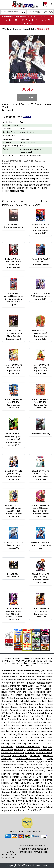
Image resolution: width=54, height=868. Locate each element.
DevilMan (22, 771)
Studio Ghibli (46, 750)
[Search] (13, 12)
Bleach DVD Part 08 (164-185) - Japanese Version (40, 262)
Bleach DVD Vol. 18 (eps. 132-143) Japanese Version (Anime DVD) (13, 475)
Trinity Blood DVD (18, 704)
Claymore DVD (9, 771)
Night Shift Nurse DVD (34, 801)
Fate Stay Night (36, 771)
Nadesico (34, 719)
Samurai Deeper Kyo (28, 746)
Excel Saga (20, 750)
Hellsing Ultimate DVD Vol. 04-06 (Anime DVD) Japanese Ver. (13, 263)
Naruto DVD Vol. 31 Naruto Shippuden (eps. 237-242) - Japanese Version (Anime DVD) (13, 511)
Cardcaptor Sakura (33, 710)
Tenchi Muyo (34, 762)
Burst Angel (33, 804)
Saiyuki (16, 734)
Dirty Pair (11, 713)
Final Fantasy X (44, 753)
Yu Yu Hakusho (35, 795)
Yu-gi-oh (48, 746)
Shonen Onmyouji (21, 783)
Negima (33, 704)
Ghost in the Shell (11, 722)
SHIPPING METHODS (11, 661)
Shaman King (36, 707)
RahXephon (7, 746)
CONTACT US (17, 663)
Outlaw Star (36, 765)
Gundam (6, 725)
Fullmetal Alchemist (30, 701)
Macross (19, 737)
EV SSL (10, 852)
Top (9, 29)
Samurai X (39, 743)
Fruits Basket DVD (43, 722)
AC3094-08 (43, 29)
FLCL (45, 765)
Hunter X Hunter (30, 734)
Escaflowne (46, 719)
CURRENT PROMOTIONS (33, 658)
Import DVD (29, 29)
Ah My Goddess (15, 698)
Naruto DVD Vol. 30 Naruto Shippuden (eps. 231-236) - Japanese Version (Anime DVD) (41, 511)
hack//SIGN (7, 737)
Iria (37, 768)
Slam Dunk (21, 762)
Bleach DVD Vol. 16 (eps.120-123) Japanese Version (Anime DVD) (41, 578)
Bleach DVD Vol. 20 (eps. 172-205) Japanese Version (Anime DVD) (41, 229)
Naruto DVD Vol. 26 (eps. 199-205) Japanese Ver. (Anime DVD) (40, 613)
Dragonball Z (23, 713)
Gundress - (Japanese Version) (13, 226)
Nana (50, 704)
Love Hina (18, 716)
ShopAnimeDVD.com (36, 865)
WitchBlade (46, 728)
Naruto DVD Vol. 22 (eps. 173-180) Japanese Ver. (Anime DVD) (40, 404)
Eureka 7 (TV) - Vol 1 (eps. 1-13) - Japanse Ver (41, 545)
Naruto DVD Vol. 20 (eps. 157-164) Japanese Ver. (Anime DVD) (13, 404)
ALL (32, 23)
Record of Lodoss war (13, 753)
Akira (50, 743)
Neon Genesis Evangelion (15, 719)
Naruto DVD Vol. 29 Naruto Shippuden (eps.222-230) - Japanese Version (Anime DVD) (14, 614)
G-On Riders (16, 768)
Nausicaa (35, 756)
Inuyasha (29, 716)
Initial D (39, 716)
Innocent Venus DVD (23, 725)
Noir (41, 768)
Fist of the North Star (39, 737)
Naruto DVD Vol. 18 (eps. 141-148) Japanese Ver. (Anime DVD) (41, 369)
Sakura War (19, 795)
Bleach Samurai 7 (33, 698)
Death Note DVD (43, 783)
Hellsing (48, 716)
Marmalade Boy (9, 789)
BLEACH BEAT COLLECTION (13, 576)
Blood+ (42, 704)
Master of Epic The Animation (17, 780)
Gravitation (7, 750)
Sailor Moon (19, 740)
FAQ (49, 658)
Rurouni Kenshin (37, 740)
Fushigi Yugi (23, 765)
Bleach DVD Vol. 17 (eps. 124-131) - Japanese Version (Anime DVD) (41, 475)
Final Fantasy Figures (20, 695)
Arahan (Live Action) (40, 434)
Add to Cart (27, 98)
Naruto (5, 707)
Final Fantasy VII (21, 743)
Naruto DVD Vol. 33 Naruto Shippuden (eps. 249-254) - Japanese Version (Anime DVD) (14, 439)
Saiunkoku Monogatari (29, 789)
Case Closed (40, 731)
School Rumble (25, 731)
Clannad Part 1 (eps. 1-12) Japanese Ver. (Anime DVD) (40, 296)
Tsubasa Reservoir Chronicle (23, 728)
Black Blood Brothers (42, 786)
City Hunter (46, 734)
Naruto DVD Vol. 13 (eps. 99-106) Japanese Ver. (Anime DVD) (13, 369)
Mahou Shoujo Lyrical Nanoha (36, 777)
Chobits (5, 740)
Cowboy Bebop (18, 707)
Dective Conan (9, 731)
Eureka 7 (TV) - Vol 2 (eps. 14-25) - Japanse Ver (14, 545)
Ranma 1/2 (32, 750)
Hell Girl (48, 774)
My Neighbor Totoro (14, 756)
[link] (10, 845)
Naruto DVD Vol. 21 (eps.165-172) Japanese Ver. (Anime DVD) (41, 335)
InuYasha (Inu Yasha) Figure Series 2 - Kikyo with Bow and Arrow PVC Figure (14, 299)
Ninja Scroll (29, 768)
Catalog (17, 29)
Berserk (49, 707)
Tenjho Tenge (9, 786)
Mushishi (15, 792)
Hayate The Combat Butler (27, 774)
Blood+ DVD (23, 786)
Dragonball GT (37, 713)
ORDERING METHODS (32, 661)
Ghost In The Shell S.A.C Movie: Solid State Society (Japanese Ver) (14, 335)
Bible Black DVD (14, 801)
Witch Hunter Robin (29, 759)
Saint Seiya (27, 722)
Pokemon (30, 753)
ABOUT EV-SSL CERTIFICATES (9, 856)
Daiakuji (48, 768)
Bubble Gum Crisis (11, 710)
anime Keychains (18, 686)
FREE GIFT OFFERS (12, 658)
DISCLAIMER (31, 663)
